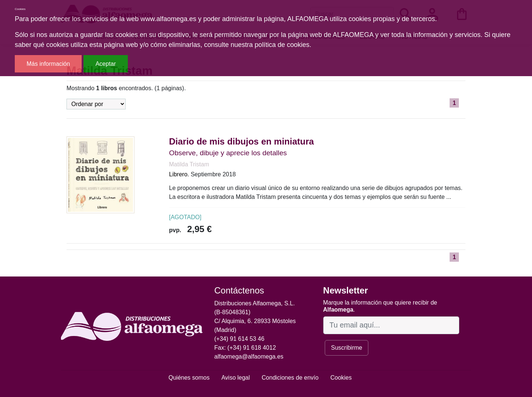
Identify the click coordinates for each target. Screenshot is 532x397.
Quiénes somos (189, 378)
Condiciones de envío (290, 378)
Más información (48, 64)
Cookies (341, 378)
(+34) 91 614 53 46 (239, 339)
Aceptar (105, 64)
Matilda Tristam (189, 164)
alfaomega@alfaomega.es (249, 357)
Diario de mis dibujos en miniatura (242, 141)
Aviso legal (236, 378)
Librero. (179, 174)
